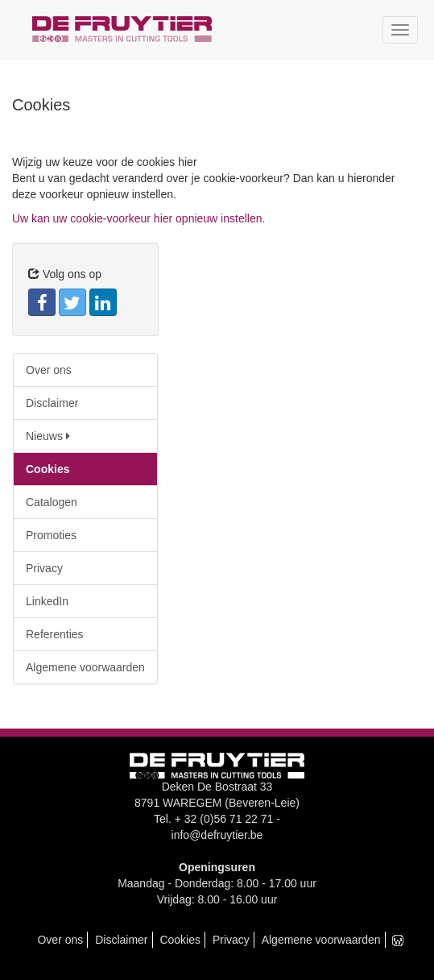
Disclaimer (52, 403)
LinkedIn (47, 601)
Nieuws (48, 436)
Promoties (51, 535)
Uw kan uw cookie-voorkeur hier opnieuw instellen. (138, 218)
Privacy (44, 568)
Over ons (49, 370)
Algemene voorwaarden (85, 667)
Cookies (48, 469)
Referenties (55, 634)
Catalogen (52, 502)
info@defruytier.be (217, 835)
